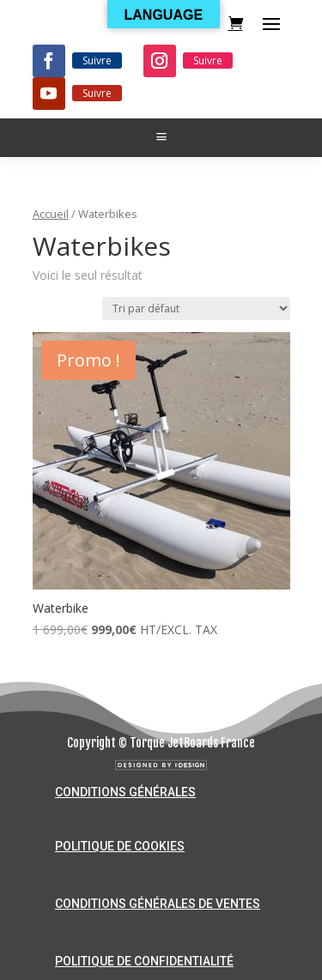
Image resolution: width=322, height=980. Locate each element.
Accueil (51, 214)
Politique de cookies (120, 846)
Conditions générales (125, 792)
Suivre (97, 60)
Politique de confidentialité (144, 961)
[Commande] (196, 309)
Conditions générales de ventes (158, 904)
